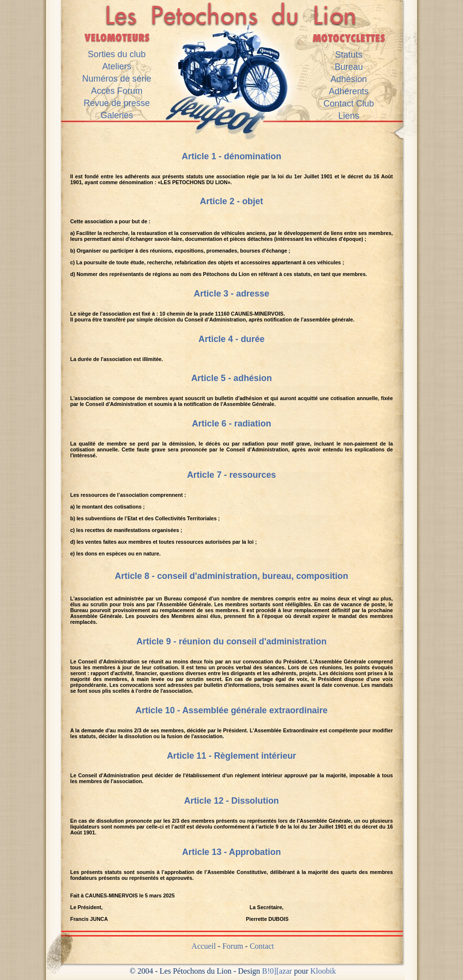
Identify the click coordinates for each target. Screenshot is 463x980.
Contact (262, 946)
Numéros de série (116, 79)
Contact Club (349, 104)
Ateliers (117, 66)
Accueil (204, 946)
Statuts (349, 55)
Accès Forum (116, 91)
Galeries (117, 115)
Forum (233, 946)
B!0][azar (277, 971)
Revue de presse (116, 103)
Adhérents (349, 91)
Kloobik (323, 971)
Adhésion (349, 79)
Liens (349, 116)
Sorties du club (117, 54)
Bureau (349, 67)
